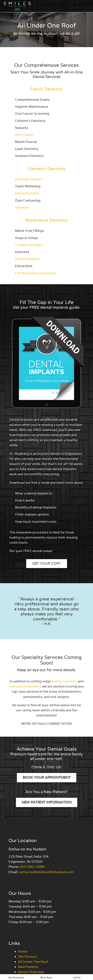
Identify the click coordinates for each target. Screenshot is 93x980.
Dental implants (21, 420)
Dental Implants (27, 259)
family (56, 681)
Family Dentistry (46, 89)
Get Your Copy (47, 563)
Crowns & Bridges (29, 245)
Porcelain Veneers (29, 179)
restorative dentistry (25, 686)
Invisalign (22, 207)
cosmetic (69, 681)
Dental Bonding (27, 193)
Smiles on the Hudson (27, 849)
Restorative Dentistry (46, 220)
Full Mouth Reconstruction (35, 273)
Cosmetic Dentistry (47, 169)
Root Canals (24, 135)
